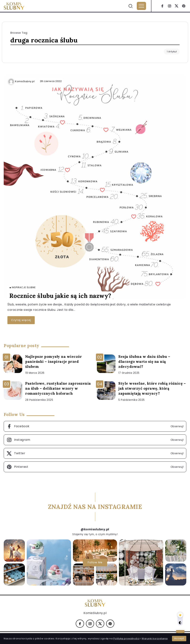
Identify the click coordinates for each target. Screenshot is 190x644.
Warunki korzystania (155, 639)
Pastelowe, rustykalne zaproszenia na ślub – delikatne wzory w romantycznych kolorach (58, 388)
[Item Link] (95, 187)
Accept (179, 638)
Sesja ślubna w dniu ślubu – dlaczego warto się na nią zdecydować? (144, 362)
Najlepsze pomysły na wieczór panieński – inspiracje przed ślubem (54, 362)
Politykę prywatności (127, 639)
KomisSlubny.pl (25, 81)
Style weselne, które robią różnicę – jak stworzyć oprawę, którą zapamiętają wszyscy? (152, 388)
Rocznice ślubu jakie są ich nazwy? (60, 296)
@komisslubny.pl (95, 529)
